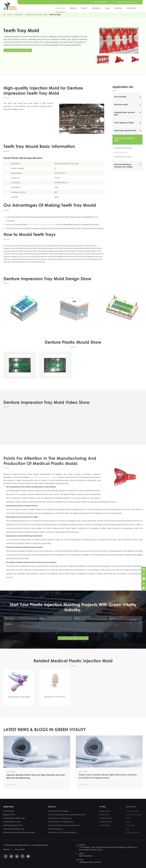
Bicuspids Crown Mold (123, 157)
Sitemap (6, 849)
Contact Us (131, 8)
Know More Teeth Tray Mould (18, 50)
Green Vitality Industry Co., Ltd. (24, 845)
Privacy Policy (20, 849)
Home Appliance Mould (124, 123)
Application (60, 8)
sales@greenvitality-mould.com (127, 2)
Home (10, 14)
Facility (84, 8)
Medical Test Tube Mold (124, 148)
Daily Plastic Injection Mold (125, 130)
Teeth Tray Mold (55, 14)
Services (73, 8)
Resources (96, 8)
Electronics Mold (121, 104)
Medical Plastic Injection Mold (36, 14)
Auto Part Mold (120, 97)
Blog (107, 8)
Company (118, 8)
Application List (123, 87)
